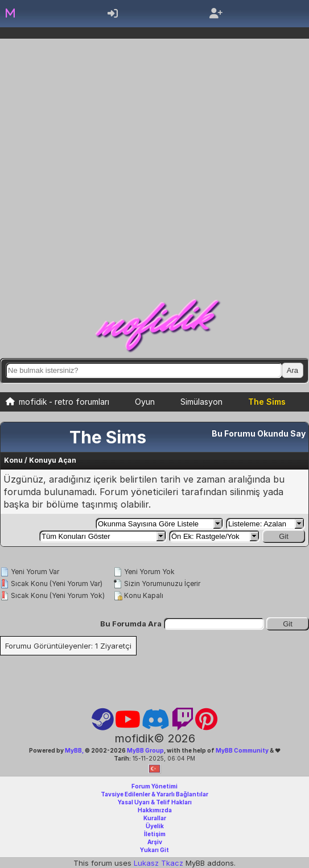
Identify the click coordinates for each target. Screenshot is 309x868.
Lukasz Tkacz (158, 863)
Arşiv (155, 842)
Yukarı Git (154, 850)
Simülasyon (201, 402)
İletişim (155, 834)
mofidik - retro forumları (64, 402)
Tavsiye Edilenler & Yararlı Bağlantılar (154, 794)
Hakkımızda (155, 810)
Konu (13, 460)
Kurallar (155, 818)
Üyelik (155, 826)
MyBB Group (145, 750)
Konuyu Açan (53, 460)
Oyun (145, 402)
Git (284, 536)
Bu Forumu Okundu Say (259, 433)
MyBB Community (242, 750)
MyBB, (74, 750)
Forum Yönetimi (154, 786)
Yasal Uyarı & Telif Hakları (155, 802)
